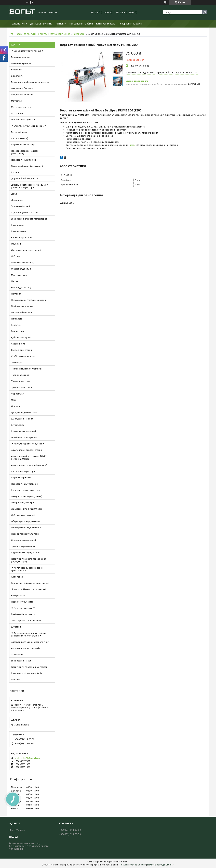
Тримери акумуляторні (23, 546)
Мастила (16, 679)
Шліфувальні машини (22, 419)
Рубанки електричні (21, 337)
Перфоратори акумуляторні (26, 528)
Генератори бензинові (23, 88)
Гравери (15, 172)
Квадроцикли (18, 595)
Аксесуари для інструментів (26, 648)
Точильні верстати (21, 381)
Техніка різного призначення (26, 620)
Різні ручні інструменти (23, 614)
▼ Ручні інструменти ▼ (23, 608)
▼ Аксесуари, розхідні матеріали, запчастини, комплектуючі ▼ (29, 634)
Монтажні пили (19, 275)
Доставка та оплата (41, 24)
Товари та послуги (25, 34)
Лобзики (16, 256)
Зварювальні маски (21, 661)
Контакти (61, 24)
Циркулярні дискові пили (24, 412)
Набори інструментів (22, 602)
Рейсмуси (16, 325)
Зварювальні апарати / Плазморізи (29, 219)
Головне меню (19, 24)
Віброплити (17, 76)
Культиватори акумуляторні (26, 490)
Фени (14, 400)
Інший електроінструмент (25, 437)
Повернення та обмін (81, 24)
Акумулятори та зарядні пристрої (29, 465)
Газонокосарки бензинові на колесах (30, 82)
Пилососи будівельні (22, 312)
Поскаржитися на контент (133, 865)
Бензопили (17, 70)
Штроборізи (18, 425)
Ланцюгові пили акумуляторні (26, 509)
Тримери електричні (22, 387)
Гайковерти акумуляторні (24, 484)
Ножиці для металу (21, 287)
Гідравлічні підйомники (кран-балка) (30, 583)
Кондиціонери (18, 231)
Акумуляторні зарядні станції (26, 450)
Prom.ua (125, 862)
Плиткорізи (79, 34)
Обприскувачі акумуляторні (25, 521)
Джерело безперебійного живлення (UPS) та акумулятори (30, 186)
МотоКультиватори (21, 107)
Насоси (15, 281)
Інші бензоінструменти (23, 120)
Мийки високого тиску (23, 262)
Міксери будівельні (21, 269)
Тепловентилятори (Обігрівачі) (27, 369)
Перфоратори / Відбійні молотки (28, 300)
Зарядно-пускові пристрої (25, 212)
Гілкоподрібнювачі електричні (27, 166)
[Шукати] (204, 12)
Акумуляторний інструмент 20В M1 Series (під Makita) (29, 457)
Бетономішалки (19, 132)
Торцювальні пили (21, 375)
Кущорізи (16, 244)
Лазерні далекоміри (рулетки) (27, 496)
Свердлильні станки (21, 350)
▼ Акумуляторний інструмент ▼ (28, 444)
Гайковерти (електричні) (24, 160)
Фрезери (16, 406)
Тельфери (16, 362)
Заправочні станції (21, 206)
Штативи (16, 627)
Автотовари (18, 577)
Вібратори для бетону (23, 145)
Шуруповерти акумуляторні (26, 553)
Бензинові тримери (21, 63)
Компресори (18, 225)
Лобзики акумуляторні (23, 515)
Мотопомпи (17, 113)
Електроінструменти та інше (54, 34)
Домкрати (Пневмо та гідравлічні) (29, 589)
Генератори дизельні (22, 95)
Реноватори (17, 331)
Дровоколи (17, 200)
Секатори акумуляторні (23, 540)
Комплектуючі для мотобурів (26, 673)
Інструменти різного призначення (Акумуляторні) (29, 560)
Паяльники (17, 294)
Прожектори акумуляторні (25, 534)
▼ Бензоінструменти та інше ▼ (28, 51)
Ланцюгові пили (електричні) (26, 250)
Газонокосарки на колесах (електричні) (25, 152)
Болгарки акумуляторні (23, 471)
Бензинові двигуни (21, 57)
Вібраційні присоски (21, 478)
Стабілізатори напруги (23, 356)
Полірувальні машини (22, 306)
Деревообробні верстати (25, 178)
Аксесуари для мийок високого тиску (30, 642)
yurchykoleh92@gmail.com (27, 758)
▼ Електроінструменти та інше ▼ (29, 126)
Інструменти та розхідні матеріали (29, 667)
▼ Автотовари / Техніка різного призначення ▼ (28, 569)
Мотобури (17, 101)
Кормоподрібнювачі (22, 237)
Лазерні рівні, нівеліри (22, 503)
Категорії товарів (106, 24)
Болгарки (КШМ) (20, 138)
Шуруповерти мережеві (23, 431)
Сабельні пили (18, 344)
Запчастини (17, 654)
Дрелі (14, 194)
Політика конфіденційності (161, 865)
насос (132, 145)
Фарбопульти (18, 394)
